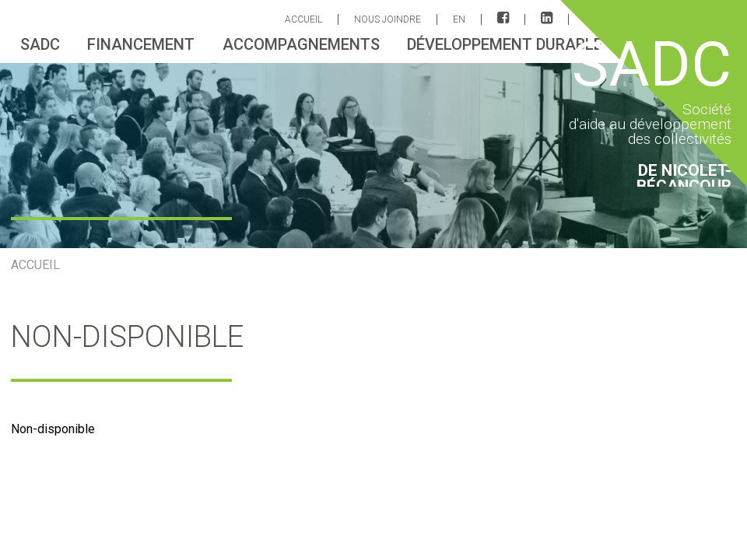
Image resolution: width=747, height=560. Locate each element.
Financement (141, 44)
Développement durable (505, 44)
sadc (40, 44)
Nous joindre (388, 19)
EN (459, 19)
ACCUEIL (303, 19)
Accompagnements (301, 44)
